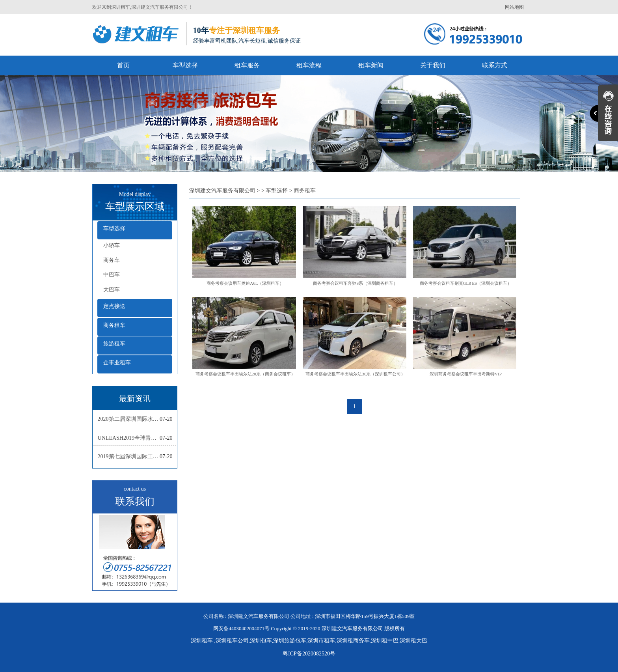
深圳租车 (121, 7)
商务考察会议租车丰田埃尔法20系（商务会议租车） (245, 374)
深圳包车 (261, 641)
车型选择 (185, 65)
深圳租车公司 (232, 641)
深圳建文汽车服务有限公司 (222, 191)
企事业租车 (117, 363)
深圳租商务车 (353, 641)
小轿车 (112, 245)
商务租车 (114, 325)
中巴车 (112, 275)
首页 (123, 65)
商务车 (112, 260)
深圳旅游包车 (290, 641)
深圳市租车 (321, 641)
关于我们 (433, 65)
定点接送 (114, 306)
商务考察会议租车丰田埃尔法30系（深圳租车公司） (355, 374)
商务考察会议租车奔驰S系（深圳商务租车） (355, 283)
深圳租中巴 (385, 641)
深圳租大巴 (413, 641)
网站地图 (514, 7)
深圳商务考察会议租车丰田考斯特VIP (466, 374)
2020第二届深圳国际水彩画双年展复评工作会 (129, 419)
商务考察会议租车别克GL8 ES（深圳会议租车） (466, 283)
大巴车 (112, 290)
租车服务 (247, 65)
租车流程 (309, 65)
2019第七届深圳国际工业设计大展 (129, 456)
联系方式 (495, 65)
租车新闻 (371, 65)
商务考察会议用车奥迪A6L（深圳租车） (245, 283)
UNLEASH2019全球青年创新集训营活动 (129, 438)
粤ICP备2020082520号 (309, 654)
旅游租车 (114, 344)
